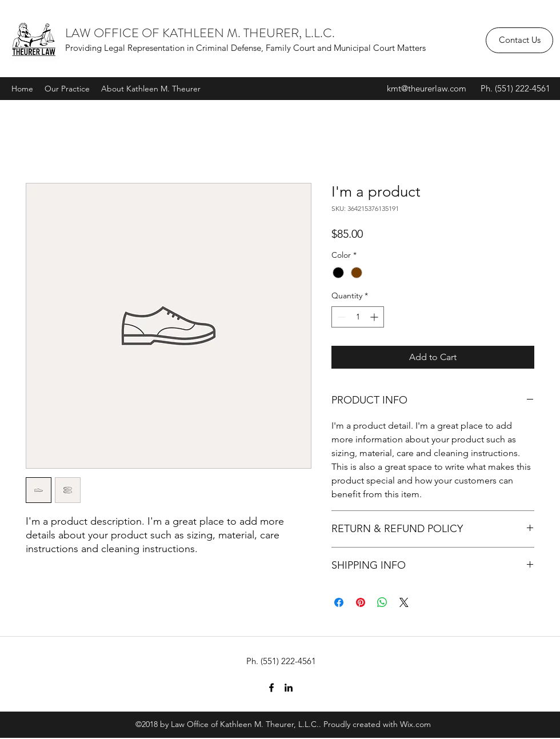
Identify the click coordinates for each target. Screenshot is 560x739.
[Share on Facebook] (339, 602)
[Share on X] (404, 602)
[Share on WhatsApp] (382, 602)
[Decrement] (340, 317)
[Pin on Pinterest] (361, 602)
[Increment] (375, 317)
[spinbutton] (358, 317)
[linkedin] (289, 688)
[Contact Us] (519, 40)
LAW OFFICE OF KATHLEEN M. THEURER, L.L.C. (200, 33)
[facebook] (271, 688)
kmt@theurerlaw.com (427, 88)
